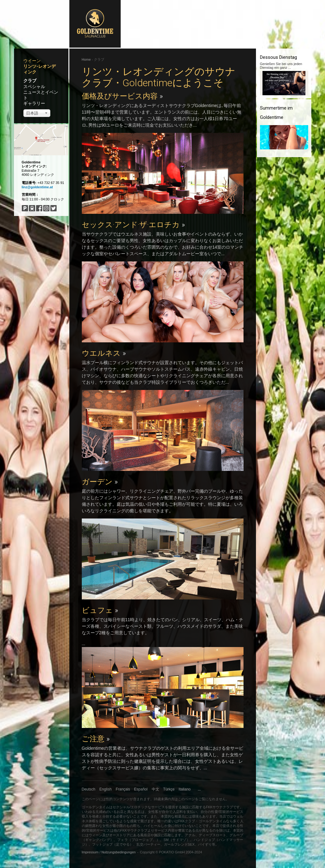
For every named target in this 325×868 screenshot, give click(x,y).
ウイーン (32, 61)
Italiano (185, 789)
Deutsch (89, 789)
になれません (216, 799)
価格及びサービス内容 (122, 96)
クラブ (30, 81)
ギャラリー (34, 103)
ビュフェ (100, 610)
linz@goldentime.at (37, 187)
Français (123, 789)
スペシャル (34, 87)
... (199, 789)
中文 (156, 789)
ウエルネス (104, 353)
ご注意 (96, 739)
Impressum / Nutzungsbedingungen (109, 852)
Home (86, 59)
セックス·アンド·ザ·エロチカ (133, 225)
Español (141, 789)
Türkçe (169, 789)
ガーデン (100, 482)
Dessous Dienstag (279, 57)
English (106, 789)
